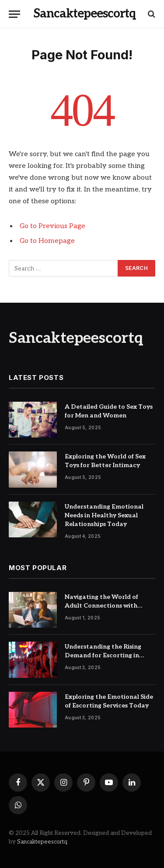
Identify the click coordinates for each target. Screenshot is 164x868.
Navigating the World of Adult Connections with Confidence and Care (101, 606)
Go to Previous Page (52, 226)
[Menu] (14, 14)
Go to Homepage (47, 241)
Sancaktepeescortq (42, 842)
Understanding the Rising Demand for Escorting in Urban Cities (103, 655)
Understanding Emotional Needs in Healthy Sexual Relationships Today (104, 515)
